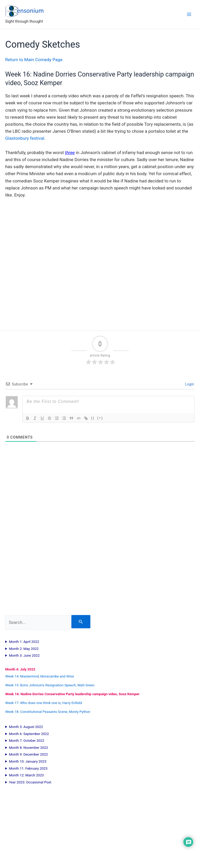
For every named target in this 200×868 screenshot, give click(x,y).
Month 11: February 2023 (28, 768)
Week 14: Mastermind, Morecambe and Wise (40, 676)
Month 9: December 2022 (28, 754)
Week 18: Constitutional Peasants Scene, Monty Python (48, 712)
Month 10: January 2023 (28, 761)
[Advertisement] (100, 549)
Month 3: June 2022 (24, 655)
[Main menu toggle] (189, 14)
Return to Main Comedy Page (34, 60)
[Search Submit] (81, 622)
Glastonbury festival (25, 138)
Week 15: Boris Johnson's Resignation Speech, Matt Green (50, 685)
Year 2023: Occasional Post (30, 782)
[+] (100, 418)
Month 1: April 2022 (24, 642)
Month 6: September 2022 (29, 734)
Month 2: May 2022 (24, 649)
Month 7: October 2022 (27, 741)
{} (93, 418)
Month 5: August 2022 (26, 727)
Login (189, 384)
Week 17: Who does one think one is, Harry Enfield (44, 703)
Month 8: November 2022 (28, 748)
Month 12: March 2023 (26, 775)
